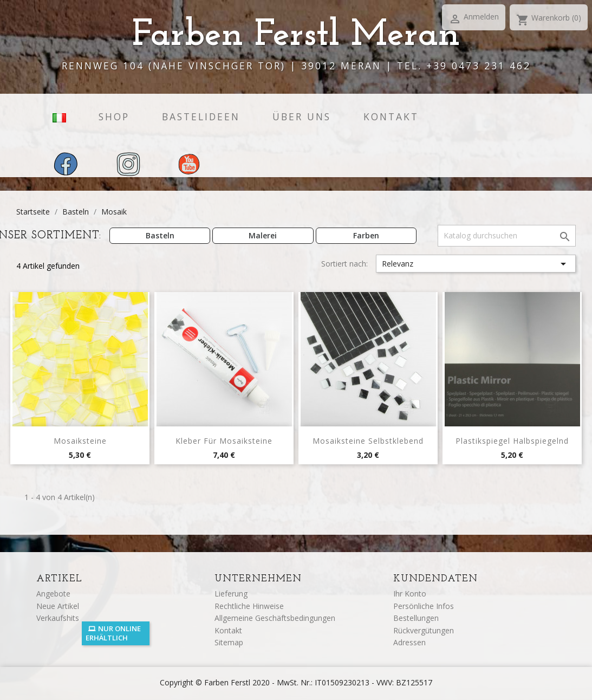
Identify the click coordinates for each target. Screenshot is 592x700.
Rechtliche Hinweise (249, 606)
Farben (366, 235)
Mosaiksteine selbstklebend (368, 441)
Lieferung (231, 594)
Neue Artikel (58, 606)
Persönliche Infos (424, 606)
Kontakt (391, 116)
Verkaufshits (58, 618)
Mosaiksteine (80, 441)
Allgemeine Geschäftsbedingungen (275, 618)
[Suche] (507, 236)
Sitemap (229, 642)
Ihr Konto (410, 594)
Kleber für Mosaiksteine (224, 441)
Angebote (53, 594)
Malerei (263, 235)
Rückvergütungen (424, 630)
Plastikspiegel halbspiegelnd (512, 441)
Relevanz (476, 264)
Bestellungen (416, 618)
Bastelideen (201, 116)
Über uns (302, 116)
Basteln (160, 235)
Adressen (409, 642)
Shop (114, 116)
